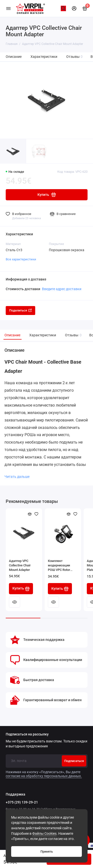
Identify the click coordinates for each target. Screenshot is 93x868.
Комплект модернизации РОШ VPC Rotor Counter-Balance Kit (62, 566)
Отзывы (75, 57)
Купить (21, 589)
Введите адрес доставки (62, 289)
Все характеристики (21, 259)
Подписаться (74, 761)
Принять (47, 851)
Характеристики (44, 57)
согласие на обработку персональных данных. (44, 776)
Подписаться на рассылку (27, 734)
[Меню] (8, 8)
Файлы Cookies (44, 834)
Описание (14, 57)
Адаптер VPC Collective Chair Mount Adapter (20, 565)
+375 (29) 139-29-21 (22, 802)
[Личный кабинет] (74, 8)
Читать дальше (17, 477)
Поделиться (20, 310)
